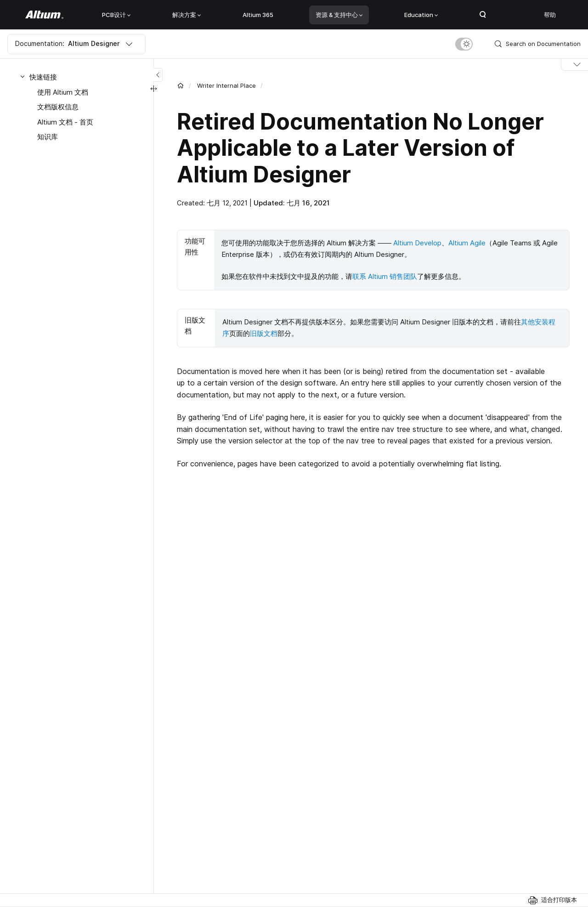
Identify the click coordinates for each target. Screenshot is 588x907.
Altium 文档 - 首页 (65, 122)
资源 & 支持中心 (339, 15)
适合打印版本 (559, 900)
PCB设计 (116, 15)
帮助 (550, 15)
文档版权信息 (58, 107)
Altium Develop (417, 243)
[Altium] (44, 15)
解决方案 (187, 15)
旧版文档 (264, 332)
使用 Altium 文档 (63, 92)
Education (421, 15)
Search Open (483, 15)
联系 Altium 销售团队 (385, 276)
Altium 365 (258, 15)
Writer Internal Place (226, 85)
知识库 (48, 137)
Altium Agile (467, 243)
